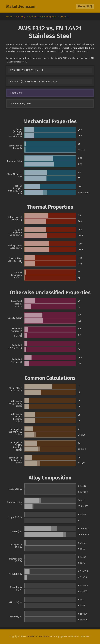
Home (9, 17)
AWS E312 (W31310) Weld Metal (26, 70)
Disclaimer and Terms (39, 637)
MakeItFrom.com (21, 7)
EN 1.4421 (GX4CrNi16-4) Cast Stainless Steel (34, 82)
